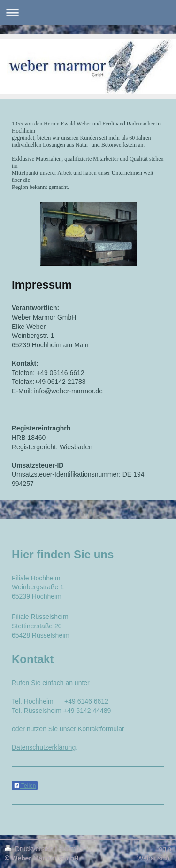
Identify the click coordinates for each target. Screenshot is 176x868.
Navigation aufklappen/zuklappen (88, 12)
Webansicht (154, 858)
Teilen (25, 786)
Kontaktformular (101, 729)
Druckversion (30, 849)
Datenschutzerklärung (44, 747)
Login (163, 849)
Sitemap (71, 849)
